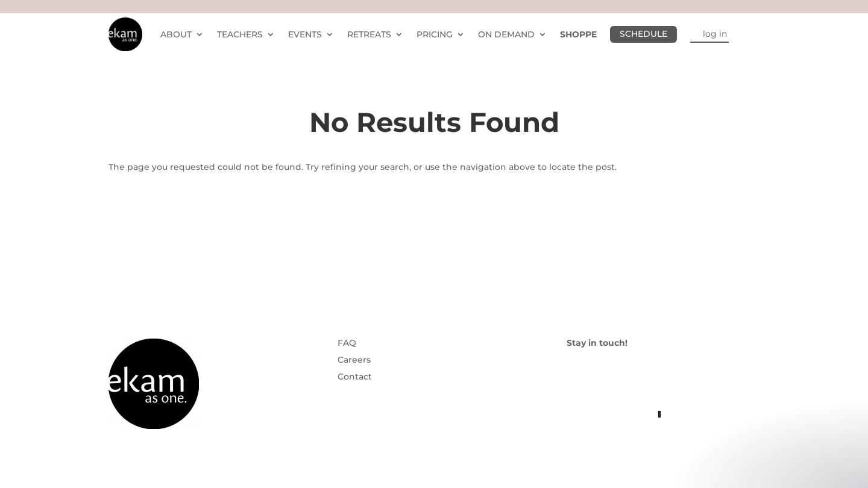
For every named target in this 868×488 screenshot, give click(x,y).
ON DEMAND (506, 34)
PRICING (435, 34)
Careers (354, 360)
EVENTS (305, 34)
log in (715, 34)
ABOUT (176, 34)
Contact (355, 377)
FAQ (347, 343)
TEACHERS (240, 34)
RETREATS (369, 34)
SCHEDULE (643, 34)
